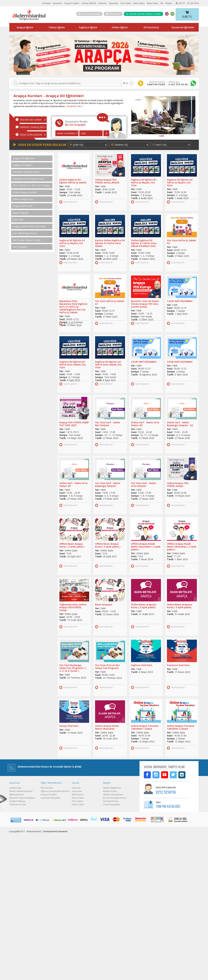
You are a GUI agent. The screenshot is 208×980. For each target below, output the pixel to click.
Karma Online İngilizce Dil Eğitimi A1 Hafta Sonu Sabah (110, 243)
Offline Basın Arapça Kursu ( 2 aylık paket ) (72, 545)
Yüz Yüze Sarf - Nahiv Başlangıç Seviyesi (108, 485)
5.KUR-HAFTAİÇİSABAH (144, 362)
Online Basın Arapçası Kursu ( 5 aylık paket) (179, 606)
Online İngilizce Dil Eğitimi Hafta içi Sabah (73, 181)
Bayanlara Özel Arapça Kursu (28, 179)
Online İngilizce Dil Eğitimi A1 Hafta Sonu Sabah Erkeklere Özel (144, 243)
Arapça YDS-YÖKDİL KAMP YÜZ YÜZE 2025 (74, 424)
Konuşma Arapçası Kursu (26, 172)
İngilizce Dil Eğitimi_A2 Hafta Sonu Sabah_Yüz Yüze (108, 365)
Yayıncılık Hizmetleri (50, 798)
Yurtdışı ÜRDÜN (89, 3)
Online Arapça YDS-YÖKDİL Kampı (178, 485)
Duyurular (114, 3)
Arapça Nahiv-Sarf (23, 206)
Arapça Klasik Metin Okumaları (29, 226)
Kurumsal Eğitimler (183, 27)
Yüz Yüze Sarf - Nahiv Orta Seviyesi (143, 485)
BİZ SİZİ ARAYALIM (89, 14)
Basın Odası (152, 3)
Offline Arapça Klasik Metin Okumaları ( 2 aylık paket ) (146, 547)
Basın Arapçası (21, 213)
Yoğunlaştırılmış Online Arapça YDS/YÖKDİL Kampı (73, 607)
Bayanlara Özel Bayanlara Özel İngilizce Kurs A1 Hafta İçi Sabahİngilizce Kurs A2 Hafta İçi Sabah (73, 307)
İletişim (169, 3)
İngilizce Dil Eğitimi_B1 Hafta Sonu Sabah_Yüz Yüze (73, 365)
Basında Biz (78, 794)
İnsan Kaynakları (112, 804)
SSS (162, 3)
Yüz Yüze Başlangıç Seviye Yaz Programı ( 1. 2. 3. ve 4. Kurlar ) (73, 668)
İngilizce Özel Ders (142, 665)
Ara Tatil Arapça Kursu (25, 233)
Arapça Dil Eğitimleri (24, 158)
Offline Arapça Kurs (23, 199)
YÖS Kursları (47, 788)
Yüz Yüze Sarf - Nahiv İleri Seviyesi (108, 424)
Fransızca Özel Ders (178, 665)
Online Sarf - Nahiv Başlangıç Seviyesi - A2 (180, 424)
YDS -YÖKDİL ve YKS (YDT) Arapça (32, 186)
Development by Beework (55, 831)
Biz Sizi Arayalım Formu (115, 798)
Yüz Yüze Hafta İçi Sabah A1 (110, 302)
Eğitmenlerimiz (17, 794)
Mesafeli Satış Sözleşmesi (22, 798)
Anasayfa (46, 3)
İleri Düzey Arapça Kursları (27, 240)
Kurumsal (57, 3)
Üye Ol (180, 3)
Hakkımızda (15, 788)
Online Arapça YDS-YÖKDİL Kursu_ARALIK (107, 181)
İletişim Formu (110, 791)
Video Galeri (139, 3)
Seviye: (64, 192)
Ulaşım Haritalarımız (113, 794)
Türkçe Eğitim (57, 27)
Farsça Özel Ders (69, 726)
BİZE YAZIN (113, 14)
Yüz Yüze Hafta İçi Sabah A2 (181, 242)
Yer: (62, 186)
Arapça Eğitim (25, 27)
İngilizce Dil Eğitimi (23, 165)
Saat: (62, 189)
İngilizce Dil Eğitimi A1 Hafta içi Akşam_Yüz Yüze (72, 243)
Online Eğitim (120, 27)
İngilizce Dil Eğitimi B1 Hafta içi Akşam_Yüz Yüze (144, 182)
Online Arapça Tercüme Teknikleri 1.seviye (145, 727)
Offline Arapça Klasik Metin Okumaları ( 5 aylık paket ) (182, 547)
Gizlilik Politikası (17, 801)
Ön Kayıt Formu (111, 801)
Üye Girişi (193, 3)
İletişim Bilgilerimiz (112, 788)
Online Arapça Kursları (25, 192)
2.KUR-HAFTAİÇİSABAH (180, 362)
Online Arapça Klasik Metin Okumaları (107, 727)
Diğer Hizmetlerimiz (51, 783)
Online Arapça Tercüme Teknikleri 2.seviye (181, 727)
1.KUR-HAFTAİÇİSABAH (180, 301)
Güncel (75, 783)
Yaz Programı (20, 247)
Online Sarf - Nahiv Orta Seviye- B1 (73, 485)
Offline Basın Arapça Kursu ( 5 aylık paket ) (108, 545)
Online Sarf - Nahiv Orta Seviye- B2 (145, 424)
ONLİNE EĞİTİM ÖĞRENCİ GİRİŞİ (143, 14)
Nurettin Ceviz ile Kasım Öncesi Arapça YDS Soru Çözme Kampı (145, 304)
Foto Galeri (126, 3)
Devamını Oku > (75, 106)
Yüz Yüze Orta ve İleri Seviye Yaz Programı (107, 667)
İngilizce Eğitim (88, 27)
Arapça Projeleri (71, 3)
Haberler (103, 3)
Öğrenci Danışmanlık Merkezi (55, 791)
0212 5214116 (166, 792)
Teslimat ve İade (18, 804)
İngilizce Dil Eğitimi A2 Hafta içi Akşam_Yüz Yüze (180, 182)
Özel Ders (18, 220)
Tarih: (63, 195)
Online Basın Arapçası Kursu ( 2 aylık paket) (144, 606)
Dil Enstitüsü (151, 27)
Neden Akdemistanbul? (21, 791)
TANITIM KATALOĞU (168, 806)
